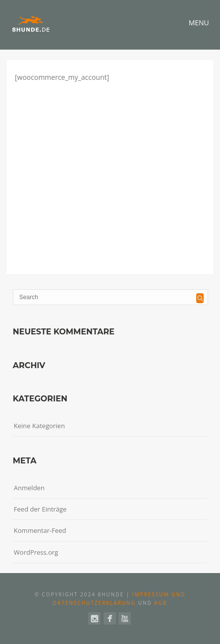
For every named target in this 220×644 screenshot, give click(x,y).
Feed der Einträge (40, 509)
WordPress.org (36, 552)
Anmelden (29, 488)
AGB (161, 603)
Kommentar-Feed (40, 530)
